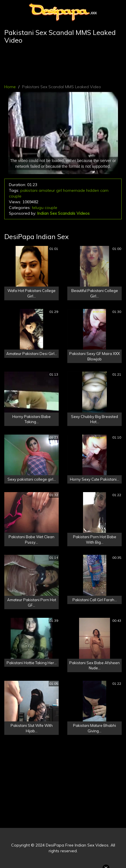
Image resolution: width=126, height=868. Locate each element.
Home (10, 87)
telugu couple (45, 208)
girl (59, 190)
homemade (74, 190)
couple (15, 196)
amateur (47, 190)
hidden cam (97, 190)
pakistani (29, 190)
